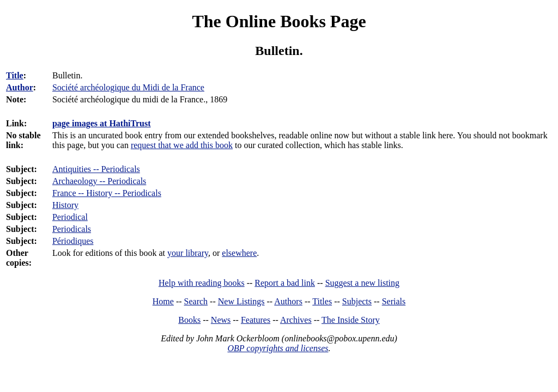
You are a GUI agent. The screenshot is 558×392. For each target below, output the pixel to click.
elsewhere (239, 253)
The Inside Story (351, 320)
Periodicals (72, 229)
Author (20, 87)
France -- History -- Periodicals (107, 193)
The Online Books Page (279, 21)
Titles (322, 301)
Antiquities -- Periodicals (96, 169)
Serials (394, 301)
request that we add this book (182, 145)
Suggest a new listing (362, 283)
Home (163, 301)
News (221, 320)
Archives (296, 320)
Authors (288, 301)
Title (15, 75)
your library (188, 253)
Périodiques (73, 241)
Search (196, 301)
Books (189, 320)
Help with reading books (202, 283)
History (65, 205)
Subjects (357, 301)
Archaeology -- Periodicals (99, 181)
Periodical (70, 217)
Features (256, 320)
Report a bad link (285, 283)
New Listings (241, 301)
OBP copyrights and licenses (278, 348)
